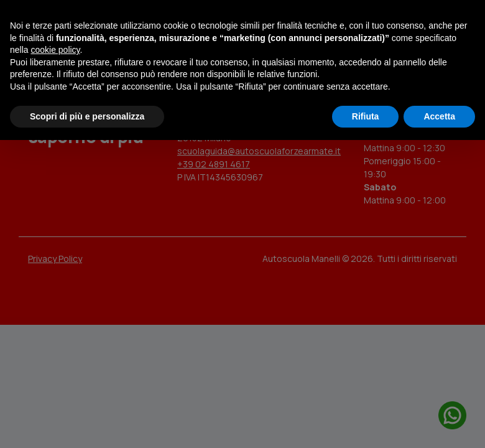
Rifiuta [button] (366, 116)
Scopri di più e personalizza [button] (87, 116)
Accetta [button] (439, 116)
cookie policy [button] (55, 50)
